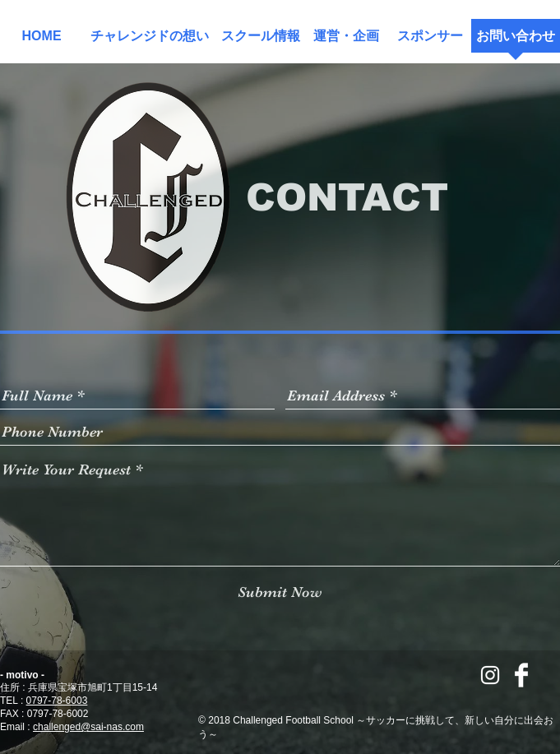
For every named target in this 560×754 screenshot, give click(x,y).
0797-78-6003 (57, 701)
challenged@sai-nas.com (88, 727)
